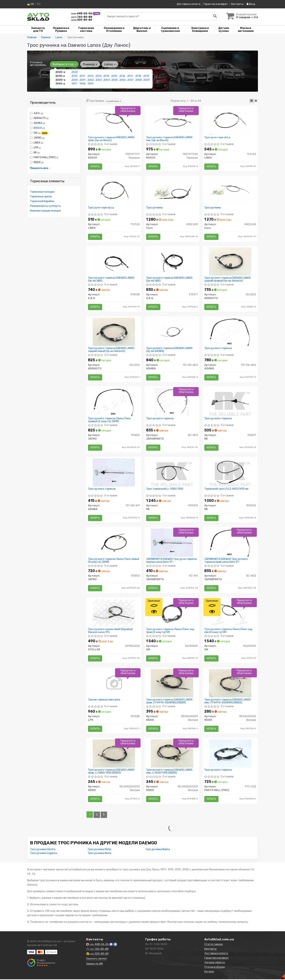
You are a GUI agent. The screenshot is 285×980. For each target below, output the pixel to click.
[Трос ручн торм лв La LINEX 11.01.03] (230, 121)
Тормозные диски (41, 197)
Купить (95, 166)
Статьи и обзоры (215, 968)
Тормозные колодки (42, 192)
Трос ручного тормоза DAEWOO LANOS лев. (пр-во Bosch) (169, 139)
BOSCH (39, 128)
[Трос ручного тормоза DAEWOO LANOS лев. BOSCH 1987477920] (172, 121)
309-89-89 (82, 20)
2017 (130, 76)
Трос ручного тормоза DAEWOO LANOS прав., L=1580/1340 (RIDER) (111, 772)
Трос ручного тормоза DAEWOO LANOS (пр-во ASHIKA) (169, 350)
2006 (123, 80)
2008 (139, 80)
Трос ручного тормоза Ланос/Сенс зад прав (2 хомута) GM (170, 631)
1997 (74, 84)
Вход (251, 4)
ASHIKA (38, 123)
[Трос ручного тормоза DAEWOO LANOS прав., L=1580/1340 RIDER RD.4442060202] (114, 754)
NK (35, 153)
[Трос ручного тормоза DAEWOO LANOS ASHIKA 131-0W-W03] (172, 332)
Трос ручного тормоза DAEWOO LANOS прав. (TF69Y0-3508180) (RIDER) (169, 702)
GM (39, 133)
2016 (122, 76)
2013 (98, 76)
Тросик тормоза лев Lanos (104, 700)
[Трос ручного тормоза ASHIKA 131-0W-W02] (230, 332)
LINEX (37, 143)
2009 (146, 80)
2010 (74, 76)
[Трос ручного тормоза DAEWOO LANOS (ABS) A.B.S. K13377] (172, 261)
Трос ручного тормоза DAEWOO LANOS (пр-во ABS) (111, 279)
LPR (35, 148)
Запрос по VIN (94, 964)
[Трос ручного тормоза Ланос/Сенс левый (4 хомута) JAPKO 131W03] (114, 543)
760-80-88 (82, 17)
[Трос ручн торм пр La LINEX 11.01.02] (114, 191)
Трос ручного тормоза (218, 348)
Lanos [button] (110, 64)
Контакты (237, 4)
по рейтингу (114, 101)
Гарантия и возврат (216, 4)
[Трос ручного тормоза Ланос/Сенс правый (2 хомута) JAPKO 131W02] (114, 402)
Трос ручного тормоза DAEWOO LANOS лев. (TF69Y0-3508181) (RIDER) (227, 702)
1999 (90, 84)
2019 (146, 76)
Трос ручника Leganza (44, 854)
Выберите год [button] (64, 64)
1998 (82, 84)
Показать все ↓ (40, 168)
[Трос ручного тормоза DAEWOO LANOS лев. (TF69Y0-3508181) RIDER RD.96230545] (230, 684)
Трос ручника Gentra (43, 850)
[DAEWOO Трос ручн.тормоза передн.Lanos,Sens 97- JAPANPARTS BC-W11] (172, 543)
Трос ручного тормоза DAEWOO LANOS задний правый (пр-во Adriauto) (227, 279)
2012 (90, 76)
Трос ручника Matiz (99, 850)
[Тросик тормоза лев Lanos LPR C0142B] (114, 684)
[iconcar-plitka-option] (252, 101)
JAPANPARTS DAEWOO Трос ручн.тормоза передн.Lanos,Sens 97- (171, 561)
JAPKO (37, 138)
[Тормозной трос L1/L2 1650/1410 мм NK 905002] (230, 473)
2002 (91, 80)
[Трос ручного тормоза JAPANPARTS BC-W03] (172, 402)
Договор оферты (215, 963)
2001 (82, 80)
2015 (114, 76)
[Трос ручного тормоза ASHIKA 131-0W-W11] (114, 473)
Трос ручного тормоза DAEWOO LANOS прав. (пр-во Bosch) (111, 139)
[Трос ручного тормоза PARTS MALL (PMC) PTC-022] (230, 754)
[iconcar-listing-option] (256, 101)
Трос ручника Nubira (157, 850)
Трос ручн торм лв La (217, 137)
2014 (106, 76)
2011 (82, 76)
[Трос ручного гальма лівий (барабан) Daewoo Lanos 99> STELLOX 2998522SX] (114, 613)
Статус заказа (213, 945)
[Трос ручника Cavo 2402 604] (230, 191)
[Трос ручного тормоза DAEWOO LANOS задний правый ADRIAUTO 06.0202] (230, 261)
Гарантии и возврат (217, 959)
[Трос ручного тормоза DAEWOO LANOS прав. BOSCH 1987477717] (114, 121)
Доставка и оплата (188, 4)
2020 (75, 72)
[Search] (215, 16)
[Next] (104, 815)
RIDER (37, 162)
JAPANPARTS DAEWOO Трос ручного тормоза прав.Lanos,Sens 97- (226, 561)
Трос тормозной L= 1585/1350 (165, 489)
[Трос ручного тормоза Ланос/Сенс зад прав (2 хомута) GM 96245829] (172, 613)
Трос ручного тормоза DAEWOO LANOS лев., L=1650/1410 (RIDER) (169, 772)
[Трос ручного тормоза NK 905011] (230, 402)
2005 (115, 80)
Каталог (209, 972)
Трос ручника (154, 208)
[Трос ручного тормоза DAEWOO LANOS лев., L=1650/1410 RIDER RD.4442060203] (172, 754)
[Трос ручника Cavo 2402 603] (172, 191)
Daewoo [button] (90, 64)
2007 (130, 80)
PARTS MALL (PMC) (44, 157)
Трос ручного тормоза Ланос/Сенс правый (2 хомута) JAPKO (110, 420)
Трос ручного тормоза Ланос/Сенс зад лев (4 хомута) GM (228, 631)
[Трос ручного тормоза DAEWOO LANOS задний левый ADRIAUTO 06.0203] (114, 332)
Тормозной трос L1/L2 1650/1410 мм (226, 489)
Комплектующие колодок (45, 211)
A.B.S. (37, 113)
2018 (138, 76)
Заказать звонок (96, 959)
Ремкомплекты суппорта (45, 206)
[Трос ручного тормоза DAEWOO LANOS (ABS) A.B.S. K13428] (114, 261)
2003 (99, 80)
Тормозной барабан (42, 201)
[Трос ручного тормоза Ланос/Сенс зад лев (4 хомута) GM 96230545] (230, 613)
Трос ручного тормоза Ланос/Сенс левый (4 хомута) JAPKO (114, 561)
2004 (107, 80)
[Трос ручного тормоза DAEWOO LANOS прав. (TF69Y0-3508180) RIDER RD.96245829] (172, 684)
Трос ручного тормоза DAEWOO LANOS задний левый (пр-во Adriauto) (111, 350)
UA (30, 4)
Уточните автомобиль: (38, 64)
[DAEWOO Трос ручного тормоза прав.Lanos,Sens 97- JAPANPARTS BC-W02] (230, 543)
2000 (75, 80)
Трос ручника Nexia (99, 854)
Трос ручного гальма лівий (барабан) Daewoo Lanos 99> (111, 631)
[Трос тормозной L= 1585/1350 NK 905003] (172, 473)
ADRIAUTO (39, 118)
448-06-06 (82, 14)
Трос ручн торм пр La (101, 208)
